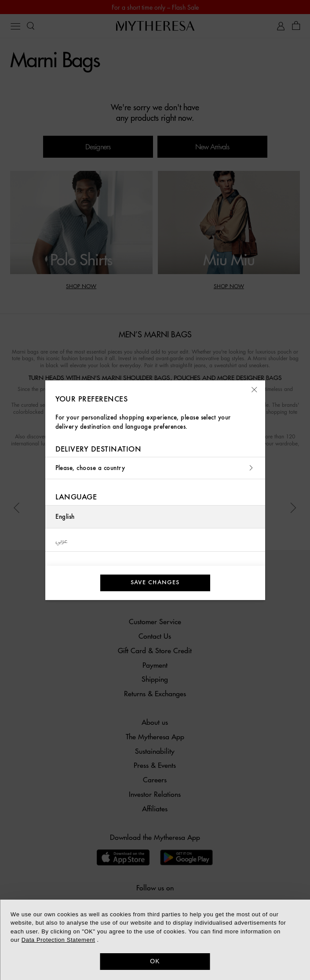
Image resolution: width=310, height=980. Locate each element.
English (65, 517)
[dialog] (155, 940)
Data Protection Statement (58, 940)
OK (155, 961)
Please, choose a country (155, 468)
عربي (62, 540)
